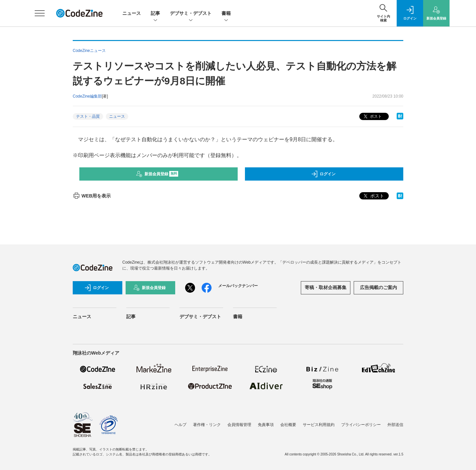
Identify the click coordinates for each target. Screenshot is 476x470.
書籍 (226, 14)
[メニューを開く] (40, 13)
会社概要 (288, 425)
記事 (155, 14)
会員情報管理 (239, 425)
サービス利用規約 (319, 425)
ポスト (372, 117)
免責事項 (266, 425)
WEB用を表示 (92, 196)
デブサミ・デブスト (191, 14)
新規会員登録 (157, 174)
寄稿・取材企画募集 (326, 287)
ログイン (323, 174)
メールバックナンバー (238, 286)
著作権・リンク (207, 425)
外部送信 (395, 425)
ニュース (132, 13)
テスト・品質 (88, 116)
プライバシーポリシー (361, 425)
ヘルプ (180, 425)
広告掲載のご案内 (378, 287)
